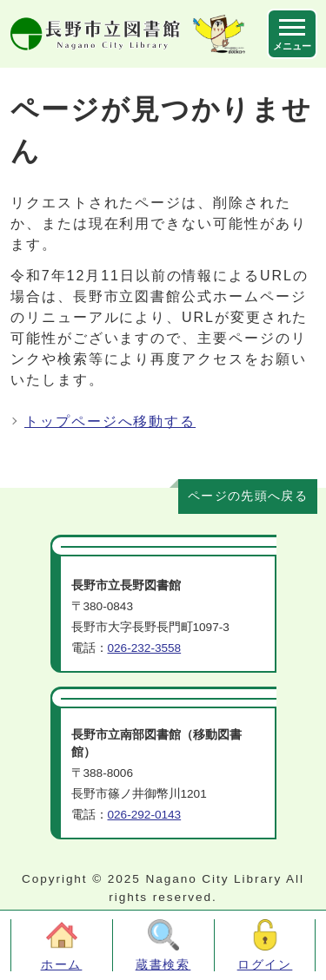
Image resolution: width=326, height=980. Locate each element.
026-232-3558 (145, 648)
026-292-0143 (145, 815)
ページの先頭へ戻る (248, 496)
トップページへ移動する (110, 421)
